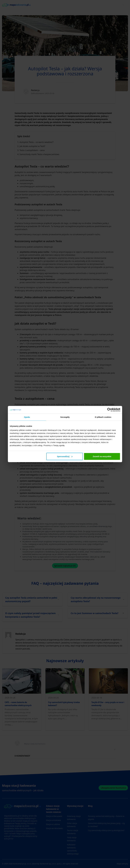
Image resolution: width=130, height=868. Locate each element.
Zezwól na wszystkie (102, 456)
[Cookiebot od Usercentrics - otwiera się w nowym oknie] (109, 410)
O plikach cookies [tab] (103, 417)
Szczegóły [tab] (65, 417)
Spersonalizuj (65, 456)
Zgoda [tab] (27, 417)
